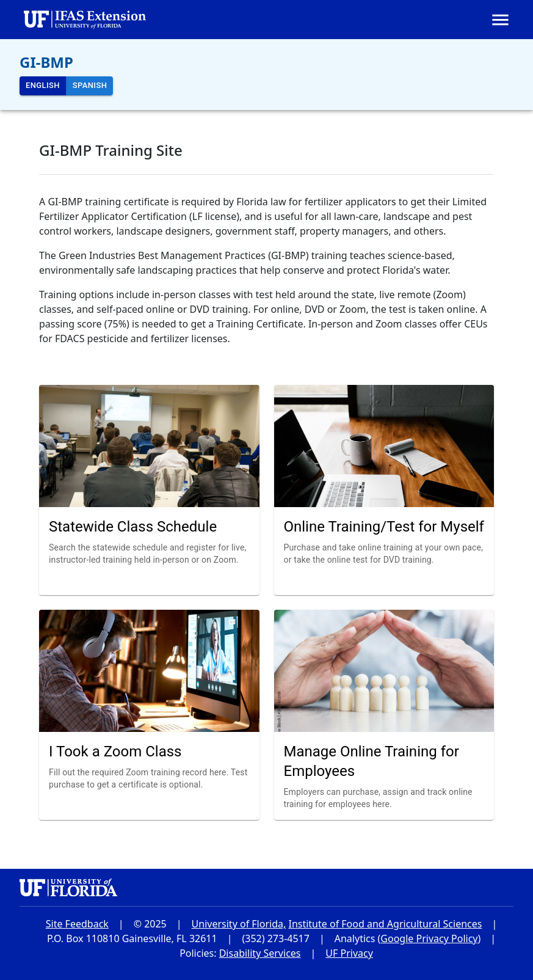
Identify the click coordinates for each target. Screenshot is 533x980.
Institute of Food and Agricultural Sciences (385, 924)
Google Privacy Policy (429, 938)
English (43, 86)
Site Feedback (77, 924)
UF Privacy (349, 953)
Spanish (90, 86)
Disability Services (260, 953)
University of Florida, (239, 924)
